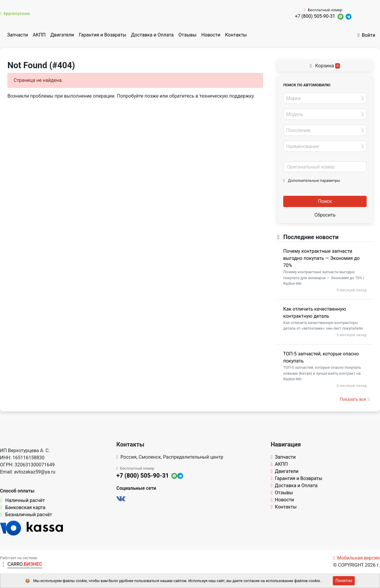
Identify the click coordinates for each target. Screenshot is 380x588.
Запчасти (18, 35)
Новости (211, 35)
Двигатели (62, 35)
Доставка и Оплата (152, 35)
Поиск (325, 201)
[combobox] (325, 98)
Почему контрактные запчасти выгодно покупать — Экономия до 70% (321, 258)
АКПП (39, 35)
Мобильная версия (356, 558)
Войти (366, 35)
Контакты (236, 35)
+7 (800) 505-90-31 (315, 16)
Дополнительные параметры (312, 181)
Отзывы (187, 35)
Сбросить (325, 215)
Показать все (355, 399)
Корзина (325, 66)
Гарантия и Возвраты (102, 35)
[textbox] (323, 98)
